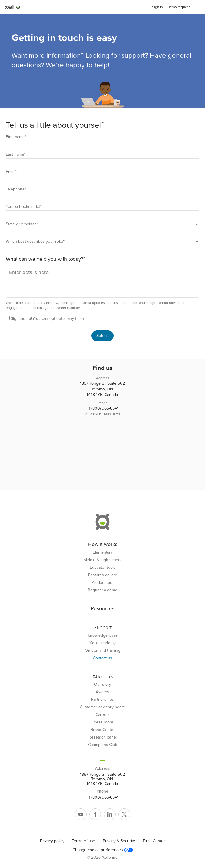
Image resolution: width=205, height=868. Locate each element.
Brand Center (103, 730)
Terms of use (84, 841)
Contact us (102, 658)
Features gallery (102, 575)
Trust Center (154, 841)
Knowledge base (103, 635)
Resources (103, 608)
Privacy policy (52, 841)
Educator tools (103, 568)
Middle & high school (102, 560)
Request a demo (102, 590)
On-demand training (103, 651)
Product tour (103, 583)
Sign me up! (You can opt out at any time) (47, 319)
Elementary (103, 552)
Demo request (179, 7)
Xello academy (102, 643)
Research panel (103, 737)
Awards (102, 692)
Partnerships (102, 700)
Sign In (158, 7)
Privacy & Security (119, 841)
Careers (103, 715)
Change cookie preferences (103, 850)
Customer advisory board (102, 707)
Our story (103, 685)
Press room (103, 722)
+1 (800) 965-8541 (103, 408)
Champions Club (103, 745)
